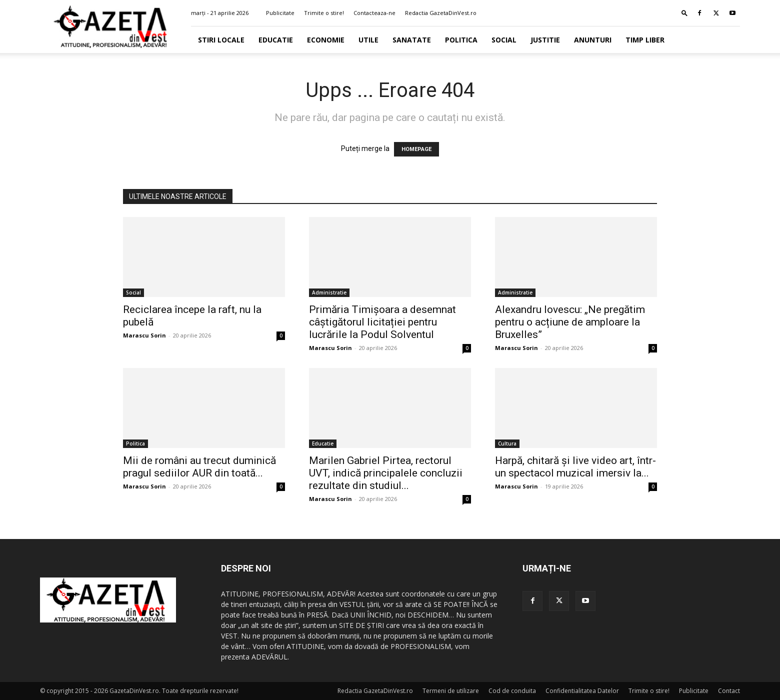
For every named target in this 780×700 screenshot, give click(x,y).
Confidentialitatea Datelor (582, 691)
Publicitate (280, 13)
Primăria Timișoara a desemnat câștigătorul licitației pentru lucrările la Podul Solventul (382, 322)
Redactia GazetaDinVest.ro (441, 13)
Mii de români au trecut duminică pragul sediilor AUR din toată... (199, 467)
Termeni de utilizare (451, 691)
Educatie (276, 40)
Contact (729, 691)
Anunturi (593, 40)
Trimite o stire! (324, 13)
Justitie (545, 40)
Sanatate (412, 40)
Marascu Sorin (144, 335)
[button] (684, 13)
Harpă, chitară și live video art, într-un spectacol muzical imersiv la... (575, 467)
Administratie (329, 292)
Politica (461, 40)
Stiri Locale (221, 40)
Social (504, 40)
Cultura (507, 443)
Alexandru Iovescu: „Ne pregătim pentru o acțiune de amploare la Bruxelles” (570, 322)
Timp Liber (645, 40)
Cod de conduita (512, 691)
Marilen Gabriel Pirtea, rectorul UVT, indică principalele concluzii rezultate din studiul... (386, 473)
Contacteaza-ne (374, 13)
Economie (326, 40)
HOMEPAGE (416, 149)
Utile (368, 40)
